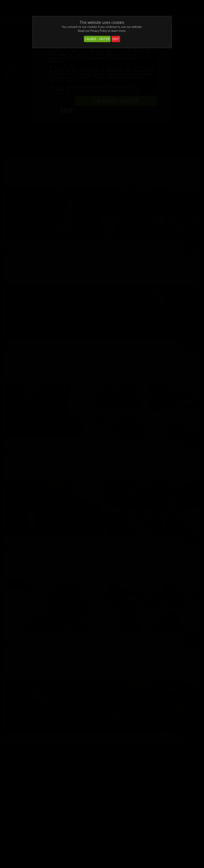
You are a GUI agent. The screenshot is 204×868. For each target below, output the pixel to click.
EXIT (116, 39)
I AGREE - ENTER (97, 39)
